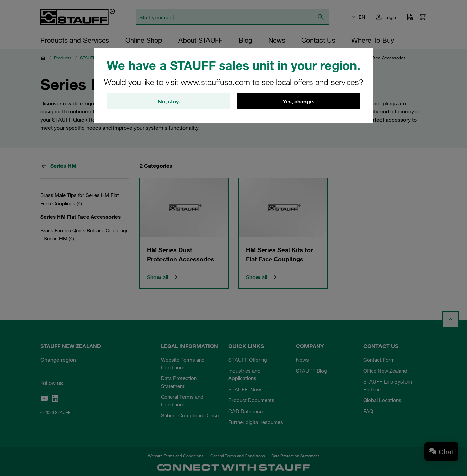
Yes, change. (298, 101)
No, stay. (169, 101)
